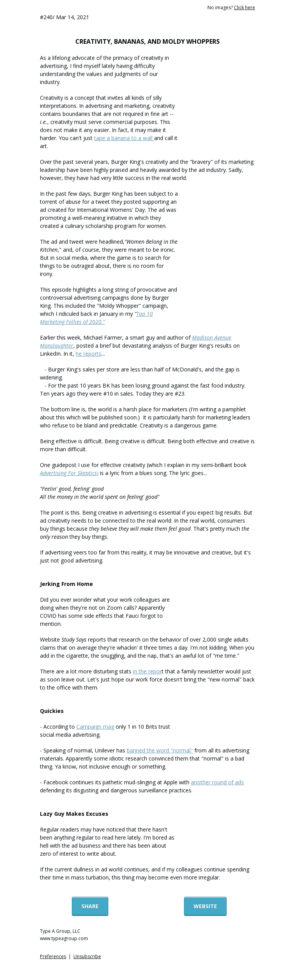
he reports (89, 354)
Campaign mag (95, 727)
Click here (244, 7)
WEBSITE (205, 906)
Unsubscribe (87, 956)
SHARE (90, 906)
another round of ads (217, 782)
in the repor (147, 671)
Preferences (53, 956)
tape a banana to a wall (124, 138)
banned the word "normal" (160, 750)
